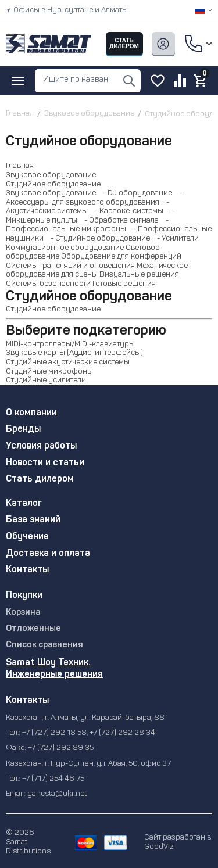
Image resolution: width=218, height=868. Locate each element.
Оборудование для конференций (121, 257)
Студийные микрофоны (49, 372)
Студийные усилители (46, 380)
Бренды (23, 429)
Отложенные (33, 629)
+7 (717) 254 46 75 (53, 779)
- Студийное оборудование (98, 238)
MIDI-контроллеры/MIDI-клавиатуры (70, 344)
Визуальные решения (139, 275)
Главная (20, 166)
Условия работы (41, 446)
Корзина (23, 613)
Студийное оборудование (53, 184)
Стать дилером (40, 479)
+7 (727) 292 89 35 (61, 748)
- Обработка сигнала (119, 220)
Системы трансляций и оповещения (70, 266)
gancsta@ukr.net (57, 794)
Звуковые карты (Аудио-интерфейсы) (74, 353)
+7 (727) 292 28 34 (122, 733)
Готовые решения (124, 284)
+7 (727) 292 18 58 (54, 733)
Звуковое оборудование (51, 175)
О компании (31, 413)
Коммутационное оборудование (65, 248)
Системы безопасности (48, 284)
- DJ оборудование (135, 193)
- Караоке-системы (126, 211)
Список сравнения (44, 645)
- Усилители (175, 238)
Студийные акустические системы (68, 362)
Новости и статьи (45, 463)
